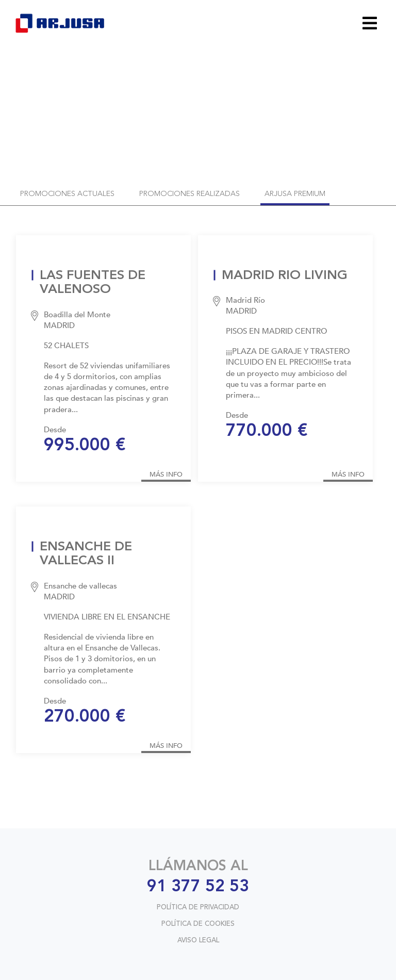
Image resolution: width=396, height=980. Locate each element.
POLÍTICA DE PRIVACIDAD (198, 908)
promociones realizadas (189, 194)
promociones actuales (67, 194)
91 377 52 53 (198, 887)
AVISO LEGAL (198, 941)
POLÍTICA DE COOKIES (198, 924)
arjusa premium (295, 194)
